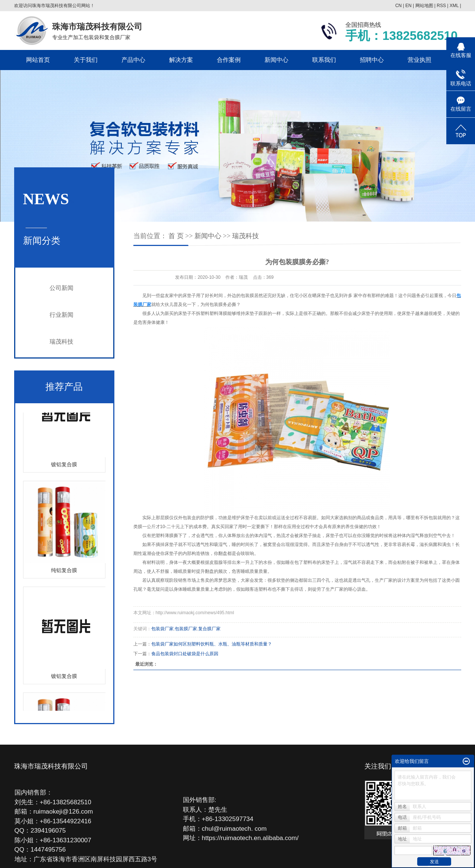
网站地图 (424, 6)
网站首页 (38, 60)
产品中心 (133, 60)
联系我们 (324, 60)
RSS (441, 6)
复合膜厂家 (209, 629)
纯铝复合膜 (64, 572)
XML (454, 6)
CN (398, 6)
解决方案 (181, 60)
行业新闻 (61, 315)
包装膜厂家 (186, 629)
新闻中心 (276, 60)
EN (408, 6)
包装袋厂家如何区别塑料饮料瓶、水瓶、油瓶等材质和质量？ (212, 644)
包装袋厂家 (162, 629)
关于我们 (86, 60)
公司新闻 (61, 288)
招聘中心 (372, 60)
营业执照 (419, 60)
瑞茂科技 (61, 342)
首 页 (176, 236)
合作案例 (229, 60)
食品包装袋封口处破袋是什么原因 (185, 654)
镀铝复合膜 (64, 466)
